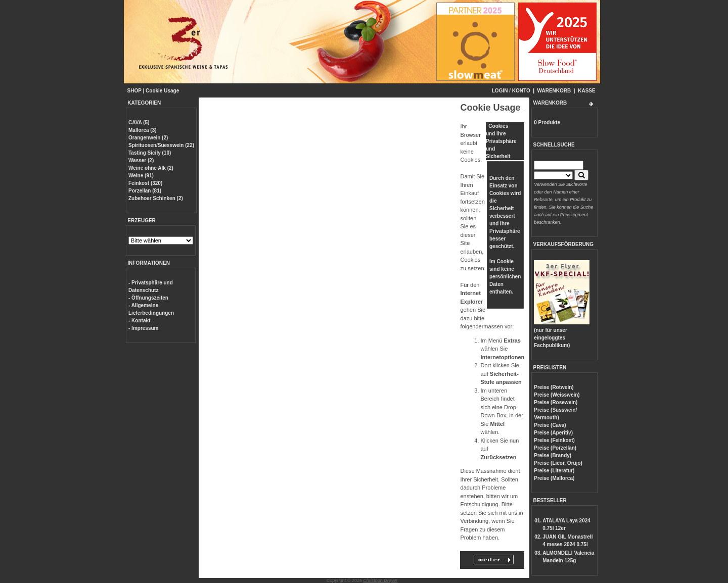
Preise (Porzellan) (555, 448)
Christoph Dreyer (380, 580)
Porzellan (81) (145, 191)
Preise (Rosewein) (556, 402)
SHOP (134, 91)
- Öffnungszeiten (148, 298)
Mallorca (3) (143, 130)
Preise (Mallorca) (554, 478)
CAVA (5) (139, 123)
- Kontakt (139, 321)
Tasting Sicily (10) (150, 153)
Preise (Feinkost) (554, 440)
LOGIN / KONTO (511, 91)
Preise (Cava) (550, 425)
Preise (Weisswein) (557, 395)
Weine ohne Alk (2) (151, 168)
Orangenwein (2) (148, 138)
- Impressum (143, 328)
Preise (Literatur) (554, 471)
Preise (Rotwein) (554, 387)
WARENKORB (554, 91)
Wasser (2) (141, 160)
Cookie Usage (162, 91)
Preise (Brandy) (553, 455)
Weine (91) (141, 176)
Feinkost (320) (145, 183)
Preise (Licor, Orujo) (558, 463)
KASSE (586, 91)
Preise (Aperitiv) (553, 433)
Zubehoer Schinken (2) (156, 198)
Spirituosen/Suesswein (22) (161, 145)
